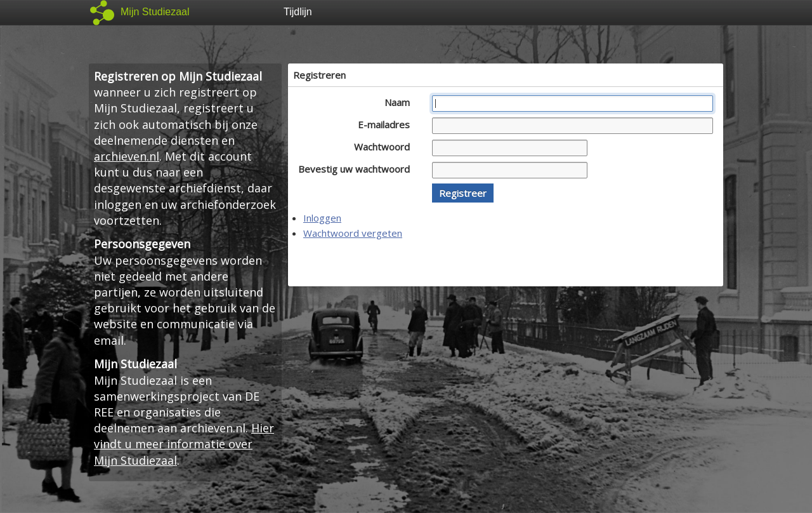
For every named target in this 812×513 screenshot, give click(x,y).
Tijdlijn (298, 12)
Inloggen (322, 218)
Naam (401, 102)
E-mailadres (387, 124)
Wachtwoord (385, 147)
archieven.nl (127, 156)
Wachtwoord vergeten (353, 233)
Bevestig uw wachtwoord (357, 169)
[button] (463, 193)
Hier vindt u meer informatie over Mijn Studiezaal (184, 444)
